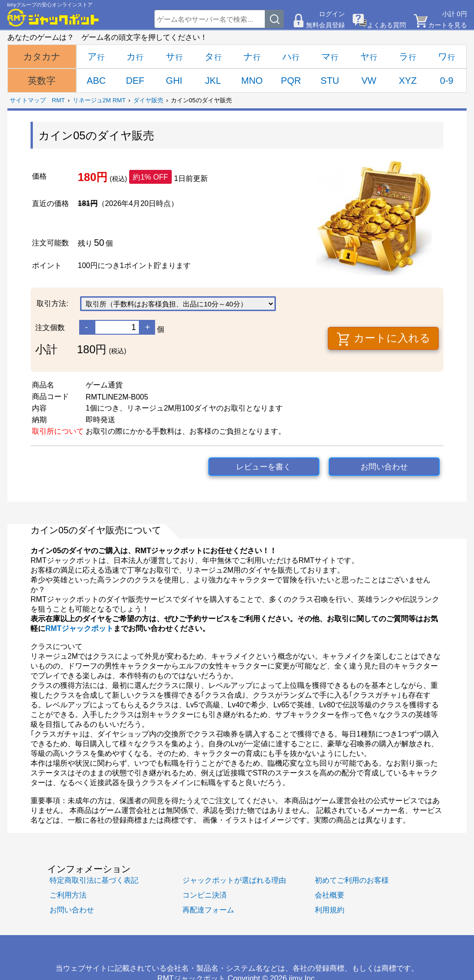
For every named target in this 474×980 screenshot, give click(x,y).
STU (330, 81)
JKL (213, 81)
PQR (291, 81)
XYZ (408, 81)
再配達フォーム (208, 910)
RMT (58, 100)
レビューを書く (264, 467)
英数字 (42, 81)
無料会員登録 (325, 25)
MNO (252, 81)
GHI (174, 81)
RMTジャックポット (79, 628)
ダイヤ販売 (148, 100)
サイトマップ (28, 100)
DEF (135, 81)
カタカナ (42, 56)
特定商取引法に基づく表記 (94, 880)
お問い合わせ (384, 467)
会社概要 (330, 895)
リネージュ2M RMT (99, 100)
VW (369, 81)
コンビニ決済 (205, 895)
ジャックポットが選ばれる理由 (234, 880)
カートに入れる (383, 339)
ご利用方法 (68, 895)
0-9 (447, 81)
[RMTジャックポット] (53, 18)
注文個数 (50, 328)
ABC (96, 81)
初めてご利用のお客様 (352, 880)
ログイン (332, 14)
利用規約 (330, 910)
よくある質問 (387, 25)
